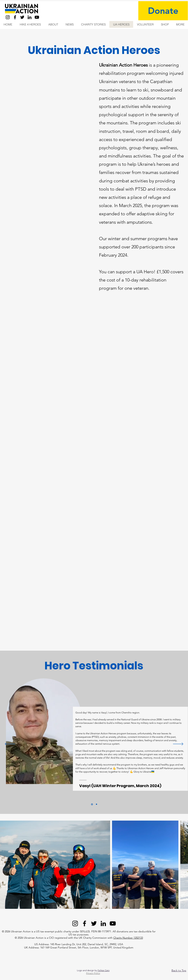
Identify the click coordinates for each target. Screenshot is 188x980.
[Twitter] (22, 17)
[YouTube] (37, 17)
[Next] (178, 744)
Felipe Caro (104, 970)
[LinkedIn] (30, 17)
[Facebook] (15, 17)
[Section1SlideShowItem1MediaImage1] (92, 804)
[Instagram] (8, 17)
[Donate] (163, 11)
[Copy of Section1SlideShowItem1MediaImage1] (96, 804)
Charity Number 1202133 (128, 938)
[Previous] (10, 744)
